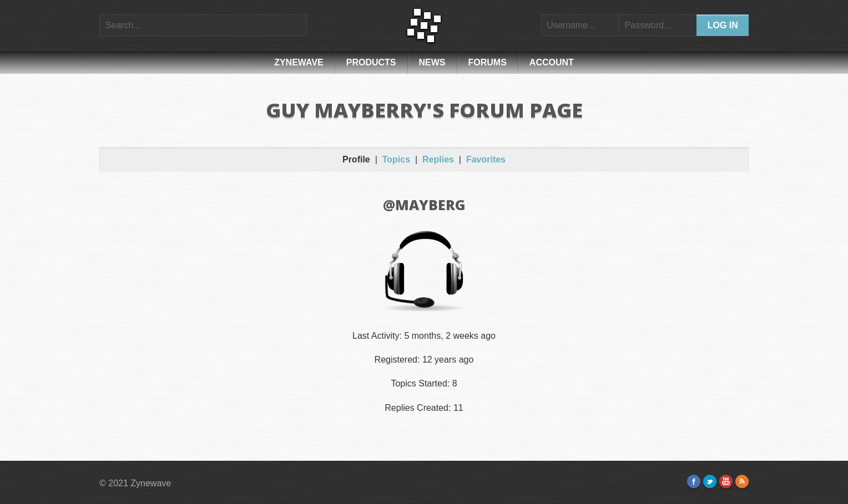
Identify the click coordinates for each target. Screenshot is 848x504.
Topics (396, 159)
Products (371, 62)
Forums (488, 62)
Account (552, 62)
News (432, 62)
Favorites (486, 159)
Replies (438, 159)
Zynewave (299, 62)
